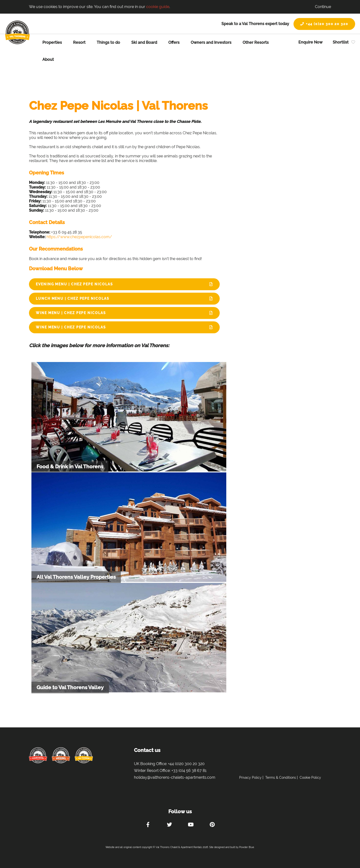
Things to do (108, 42)
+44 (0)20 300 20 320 (324, 24)
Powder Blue (247, 847)
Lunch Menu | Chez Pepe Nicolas (73, 298)
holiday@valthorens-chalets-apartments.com (175, 777)
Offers (174, 42)
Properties (52, 42)
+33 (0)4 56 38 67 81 (189, 771)
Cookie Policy (310, 778)
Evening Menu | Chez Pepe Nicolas (74, 284)
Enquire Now (310, 42)
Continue (323, 7)
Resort (79, 42)
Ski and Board (144, 42)
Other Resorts (256, 42)
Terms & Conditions (281, 778)
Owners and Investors (211, 42)
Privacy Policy (250, 778)
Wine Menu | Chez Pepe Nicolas (71, 313)
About (48, 59)
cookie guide (158, 7)
